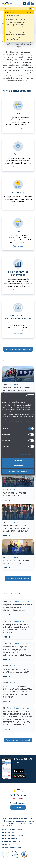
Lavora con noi (6, 845)
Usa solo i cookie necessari (18, 471)
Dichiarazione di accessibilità (11, 841)
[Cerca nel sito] (24, 3)
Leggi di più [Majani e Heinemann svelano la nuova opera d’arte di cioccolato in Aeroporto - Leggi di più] (7, 614)
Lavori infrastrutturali (9, 9)
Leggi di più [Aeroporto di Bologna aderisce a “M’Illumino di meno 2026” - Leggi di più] (7, 676)
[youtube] (25, 795)
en (21, 798)
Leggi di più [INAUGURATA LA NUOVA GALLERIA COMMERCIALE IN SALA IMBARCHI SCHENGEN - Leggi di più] (7, 535)
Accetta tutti (18, 460)
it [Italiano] (15, 798)
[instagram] (11, 795)
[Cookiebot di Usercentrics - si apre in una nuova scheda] (26, 395)
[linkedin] (22, 795)
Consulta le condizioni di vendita (12, 848)
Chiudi (30, 12)
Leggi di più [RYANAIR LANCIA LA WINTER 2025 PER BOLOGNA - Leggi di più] (7, 567)
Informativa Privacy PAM (9, 838)
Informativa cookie (16, 829)
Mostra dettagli (25, 454)
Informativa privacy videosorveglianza (13, 835)
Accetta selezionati (18, 466)
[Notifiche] (32, 9)
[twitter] (18, 795)
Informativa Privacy (8, 832)
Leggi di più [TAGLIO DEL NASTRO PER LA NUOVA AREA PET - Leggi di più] (7, 500)
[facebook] (15, 795)
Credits (4, 829)
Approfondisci (18, 128)
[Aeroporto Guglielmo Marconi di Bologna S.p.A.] (7, 3)
